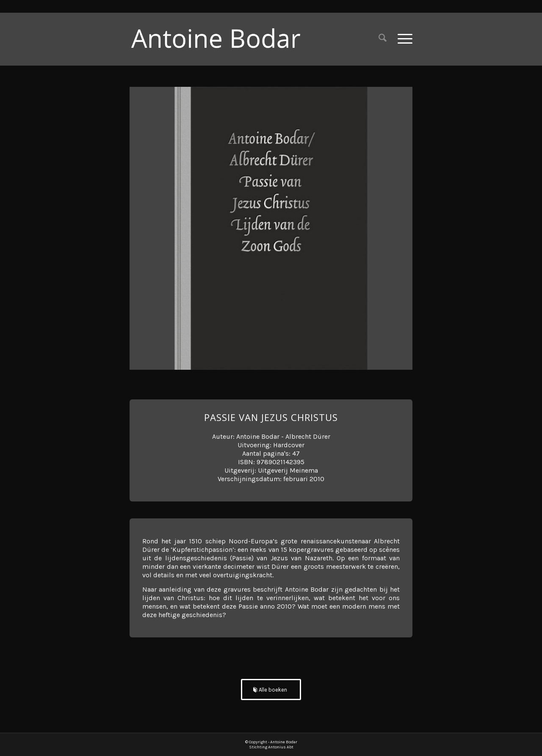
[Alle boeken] (271, 690)
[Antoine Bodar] (222, 39)
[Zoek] (383, 39)
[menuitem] (383, 39)
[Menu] (402, 39)
